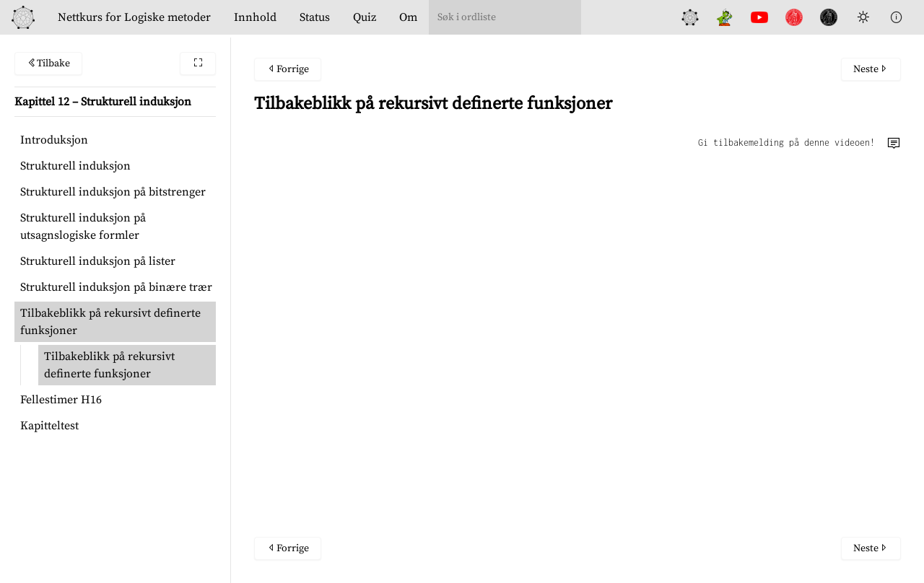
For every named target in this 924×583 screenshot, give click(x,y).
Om (408, 17)
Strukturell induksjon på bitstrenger (113, 192)
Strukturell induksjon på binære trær (116, 287)
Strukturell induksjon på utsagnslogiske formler (83, 227)
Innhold (255, 17)
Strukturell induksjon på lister (98, 261)
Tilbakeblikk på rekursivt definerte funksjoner (110, 322)
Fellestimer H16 (61, 400)
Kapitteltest (49, 426)
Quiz (365, 17)
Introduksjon (54, 140)
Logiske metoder (134, 17)
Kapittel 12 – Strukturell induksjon (103, 102)
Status (315, 17)
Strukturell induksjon (75, 166)
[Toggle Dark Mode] (863, 17)
